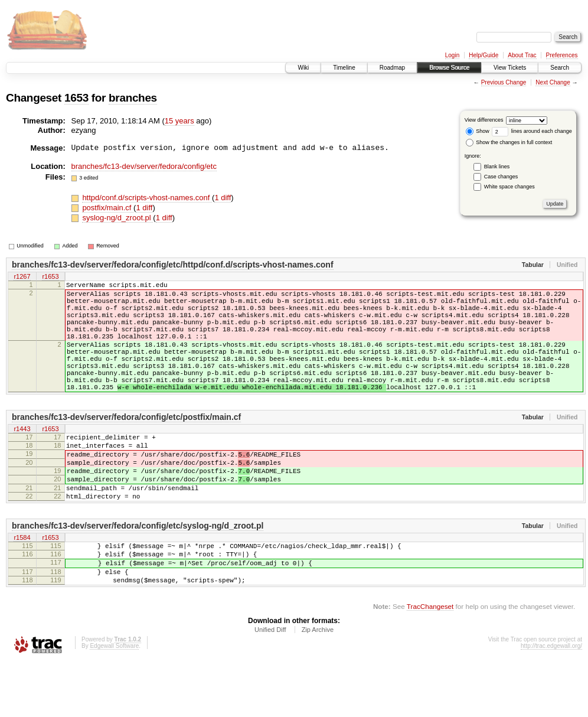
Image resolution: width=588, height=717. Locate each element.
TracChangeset (430, 661)
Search (560, 68)
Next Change (553, 82)
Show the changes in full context (509, 142)
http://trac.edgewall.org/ (551, 701)
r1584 (22, 582)
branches (133, 98)
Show (478, 131)
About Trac (522, 55)
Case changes (501, 177)
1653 (76, 98)
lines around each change (532, 131)
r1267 (22, 277)
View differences (484, 120)
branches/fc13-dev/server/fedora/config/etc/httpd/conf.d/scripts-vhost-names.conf (173, 265)
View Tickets (510, 68)
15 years (179, 121)
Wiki (303, 68)
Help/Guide (484, 55)
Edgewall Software (114, 701)
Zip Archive (318, 685)
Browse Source (449, 68)
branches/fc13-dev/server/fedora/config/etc (144, 166)
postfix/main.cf (108, 208)
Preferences (562, 55)
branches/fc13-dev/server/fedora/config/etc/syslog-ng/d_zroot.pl (138, 570)
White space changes (509, 187)
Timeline (344, 68)
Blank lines (497, 167)
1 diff (223, 198)
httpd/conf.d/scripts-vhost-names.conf (147, 198)
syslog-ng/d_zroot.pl (117, 218)
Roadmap (392, 68)
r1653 (50, 277)
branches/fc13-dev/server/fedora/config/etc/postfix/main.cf (126, 445)
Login (452, 55)
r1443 (22, 458)
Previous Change (504, 82)
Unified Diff (270, 685)
